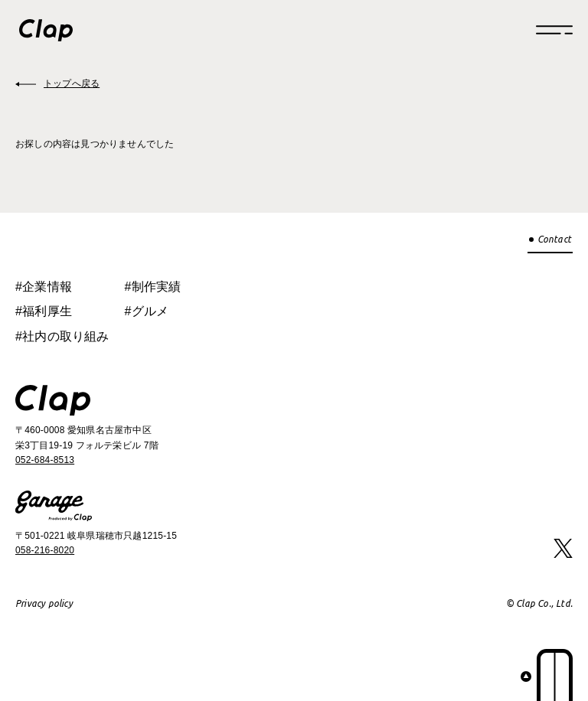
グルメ (150, 311)
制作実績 (157, 287)
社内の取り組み (65, 336)
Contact (554, 239)
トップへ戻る (72, 83)
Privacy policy (44, 603)
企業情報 (47, 287)
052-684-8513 (45, 460)
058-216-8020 (45, 550)
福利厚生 (47, 311)
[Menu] (554, 30)
